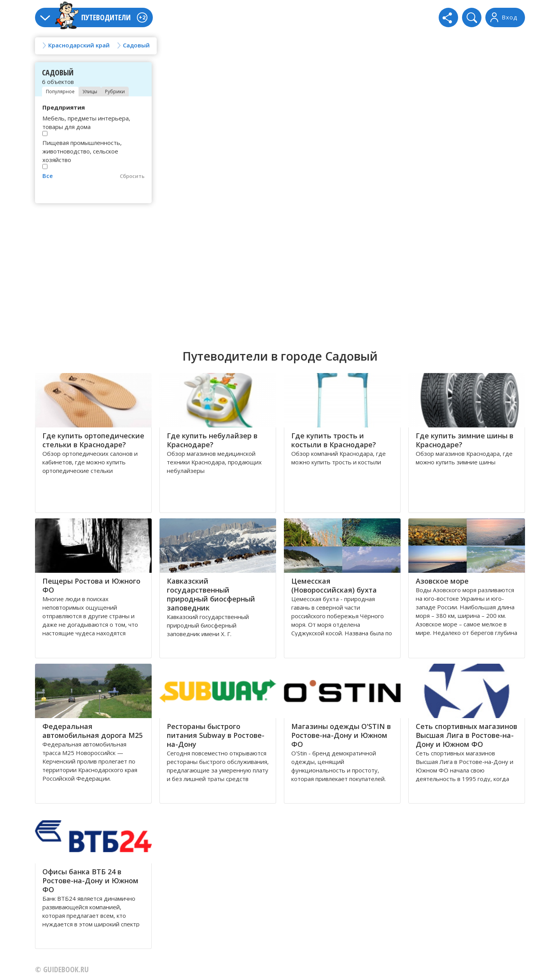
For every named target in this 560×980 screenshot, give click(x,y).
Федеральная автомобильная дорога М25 (93, 731)
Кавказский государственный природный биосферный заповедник (211, 594)
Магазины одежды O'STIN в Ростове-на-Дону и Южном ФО (341, 735)
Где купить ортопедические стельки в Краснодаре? (93, 440)
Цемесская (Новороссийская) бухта (334, 585)
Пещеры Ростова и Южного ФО (91, 585)
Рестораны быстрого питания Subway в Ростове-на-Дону (216, 735)
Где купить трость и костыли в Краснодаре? (334, 440)
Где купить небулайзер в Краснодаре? (212, 440)
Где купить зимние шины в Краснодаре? (465, 440)
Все (48, 176)
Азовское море (442, 581)
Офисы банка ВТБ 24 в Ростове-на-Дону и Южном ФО (90, 881)
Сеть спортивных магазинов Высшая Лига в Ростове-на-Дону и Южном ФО (466, 735)
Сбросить (132, 176)
